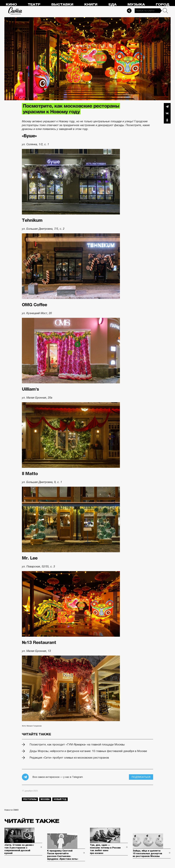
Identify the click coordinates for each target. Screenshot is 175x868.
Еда (112, 4)
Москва (45, 799)
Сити (15, 11)
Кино (11, 4)
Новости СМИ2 (11, 810)
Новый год (60, 799)
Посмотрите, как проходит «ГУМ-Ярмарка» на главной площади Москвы (77, 744)
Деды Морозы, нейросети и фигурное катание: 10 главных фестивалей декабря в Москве (88, 751)
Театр (34, 4)
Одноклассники (167, 120)
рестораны (30, 799)
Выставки (62, 4)
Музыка (136, 4)
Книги (91, 4)
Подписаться (141, 777)
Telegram (167, 106)
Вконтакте (167, 113)
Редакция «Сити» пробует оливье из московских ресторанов (69, 758)
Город (162, 4)
